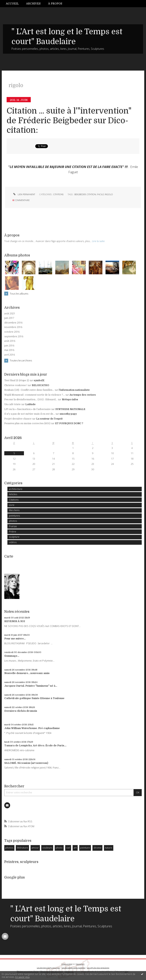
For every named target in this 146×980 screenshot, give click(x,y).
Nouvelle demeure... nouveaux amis (27, 673)
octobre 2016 (12, 332)
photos (13, 521)
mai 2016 (9, 350)
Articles (13, 494)
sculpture (14, 537)
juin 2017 (9, 318)
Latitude (30, 404)
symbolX (39, 380)
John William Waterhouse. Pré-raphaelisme (32, 728)
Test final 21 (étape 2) (17, 380)
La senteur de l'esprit (49, 419)
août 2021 (10, 314)
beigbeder (80, 194)
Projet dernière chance (18, 419)
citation (91, 194)
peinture (85, 848)
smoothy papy (68, 414)
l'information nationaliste (74, 390)
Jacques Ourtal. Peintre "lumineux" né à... (31, 686)
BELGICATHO (40, 385)
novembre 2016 (13, 327)
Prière (13, 532)
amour (35, 848)
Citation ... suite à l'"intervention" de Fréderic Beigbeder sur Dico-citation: (69, 121)
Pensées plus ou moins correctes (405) (27, 423)
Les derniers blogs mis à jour (48, 968)
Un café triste (12, 404)
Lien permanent (24, 194)
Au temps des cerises (83, 395)
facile (100, 194)
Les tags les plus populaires (98, 968)
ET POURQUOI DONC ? (69, 423)
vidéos (13, 542)
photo (59, 848)
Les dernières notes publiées (73, 968)
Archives (33, 3)
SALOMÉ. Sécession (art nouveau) (26, 763)
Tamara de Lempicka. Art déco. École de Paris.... (35, 745)
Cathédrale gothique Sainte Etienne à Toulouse (34, 698)
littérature (22, 848)
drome (98, 848)
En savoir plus (22, 977)
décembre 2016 (13, 323)
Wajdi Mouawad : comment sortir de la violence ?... (35, 395)
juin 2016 (9, 346)
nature (109, 848)
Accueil (12, 3)
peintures (14, 516)
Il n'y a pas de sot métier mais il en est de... (30, 414)
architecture (16, 489)
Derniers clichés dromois (21, 711)
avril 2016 (10, 355)
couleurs (47, 848)
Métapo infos (70, 400)
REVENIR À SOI (15, 621)
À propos (55, 3)
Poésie (13, 526)
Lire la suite (98, 241)
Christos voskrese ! (16, 385)
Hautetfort (80, 964)
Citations (58, 194)
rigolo (109, 194)
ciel (68, 848)
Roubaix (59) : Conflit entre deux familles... (29, 390)
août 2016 (10, 341)
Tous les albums (19, 294)
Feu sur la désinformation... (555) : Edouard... (31, 400)
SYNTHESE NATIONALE (70, 409)
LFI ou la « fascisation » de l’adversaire (27, 409)
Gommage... (12, 656)
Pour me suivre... (15, 639)
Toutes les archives (21, 360)
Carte (9, 556)
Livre (12, 505)
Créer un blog (67, 964)
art (75, 848)
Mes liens (14, 510)
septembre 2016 (14, 337)
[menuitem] (14, 4)
